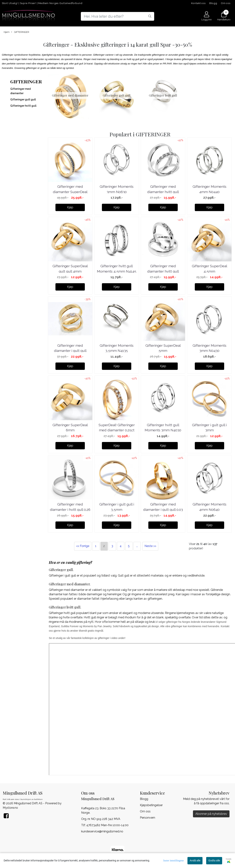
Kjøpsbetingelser (151, 805)
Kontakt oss (198, 3)
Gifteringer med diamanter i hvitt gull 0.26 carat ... (70, 509)
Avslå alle (195, 860)
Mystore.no (10, 808)
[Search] (117, 16)
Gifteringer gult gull (23, 99)
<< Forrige (83, 546)
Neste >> (150, 546)
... (137, 546)
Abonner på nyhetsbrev (211, 814)
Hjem (7, 32)
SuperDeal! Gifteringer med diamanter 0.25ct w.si (117, 430)
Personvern (148, 818)
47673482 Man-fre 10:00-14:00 (107, 825)
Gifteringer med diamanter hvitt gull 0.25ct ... (163, 192)
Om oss (226, 3)
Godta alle (214, 860)
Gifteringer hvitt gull (23, 106)
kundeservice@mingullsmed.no (102, 831)
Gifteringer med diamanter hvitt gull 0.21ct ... (163, 271)
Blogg (213, 3)
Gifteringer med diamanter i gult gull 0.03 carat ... (163, 509)
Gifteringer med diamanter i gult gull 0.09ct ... (70, 350)
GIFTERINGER (20, 32)
